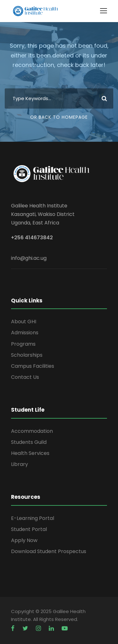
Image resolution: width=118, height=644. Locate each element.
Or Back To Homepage (59, 117)
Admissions (25, 333)
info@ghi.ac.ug (29, 258)
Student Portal (29, 529)
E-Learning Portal (33, 518)
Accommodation (32, 431)
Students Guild (29, 442)
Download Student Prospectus (49, 551)
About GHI (24, 322)
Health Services (30, 453)
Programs (23, 344)
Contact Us (25, 377)
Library (20, 464)
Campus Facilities (33, 366)
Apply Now (24, 540)
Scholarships (27, 355)
